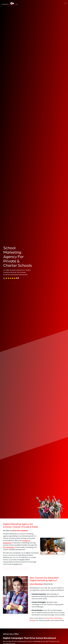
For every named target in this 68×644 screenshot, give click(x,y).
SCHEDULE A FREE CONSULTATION (17, 283)
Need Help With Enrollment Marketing (17, 568)
